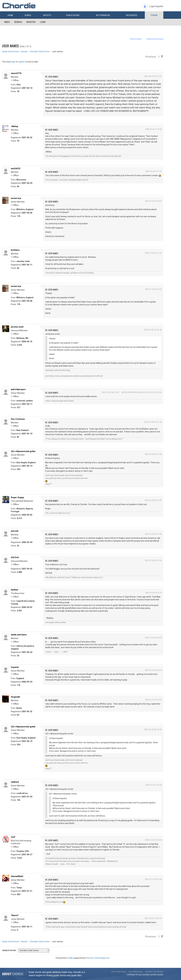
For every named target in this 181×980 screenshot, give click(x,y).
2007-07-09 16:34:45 (153, 500)
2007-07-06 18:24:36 (110, 392)
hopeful (15, 667)
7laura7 (15, 915)
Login (43, 22)
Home (10, 15)
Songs (28, 15)
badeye (15, 590)
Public (73, 15)
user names (10, 46)
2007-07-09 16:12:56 (153, 454)
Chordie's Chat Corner (40, 51)
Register (31, 22)
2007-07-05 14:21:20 (153, 253)
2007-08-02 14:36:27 (153, 918)
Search (18, 22)
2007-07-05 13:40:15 (153, 201)
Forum (154, 15)
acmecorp (16, 198)
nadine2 (15, 782)
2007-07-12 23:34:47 (153, 700)
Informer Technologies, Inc (98, 958)
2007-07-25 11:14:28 (154, 785)
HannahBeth (17, 876)
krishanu (15, 250)
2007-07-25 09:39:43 (153, 729)
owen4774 (16, 73)
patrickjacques (18, 389)
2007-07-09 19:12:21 (154, 593)
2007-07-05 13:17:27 (154, 171)
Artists (47, 15)
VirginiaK (15, 697)
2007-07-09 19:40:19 (153, 638)
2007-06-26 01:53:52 (153, 76)
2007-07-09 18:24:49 (153, 560)
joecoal (15, 531)
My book (103, 15)
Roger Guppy (17, 497)
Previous (151, 57)
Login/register (156, 6)
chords (160, 975)
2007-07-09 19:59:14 (153, 670)
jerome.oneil (17, 327)
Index (7, 22)
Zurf (13, 837)
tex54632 (16, 168)
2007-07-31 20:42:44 (153, 879)
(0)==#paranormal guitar (23, 451)
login (13, 62)
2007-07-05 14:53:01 (153, 289)
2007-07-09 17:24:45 (153, 534)
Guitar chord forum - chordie (15, 51)
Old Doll (15, 557)
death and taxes (19, 635)
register (22, 62)
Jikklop (14, 126)
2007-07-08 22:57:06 (153, 422)
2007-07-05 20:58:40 (153, 330)
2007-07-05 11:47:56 (154, 129)
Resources (132, 15)
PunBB (70, 958)
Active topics (136, 39)
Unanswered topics (155, 39)
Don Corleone (18, 419)
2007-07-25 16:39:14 (153, 840)
